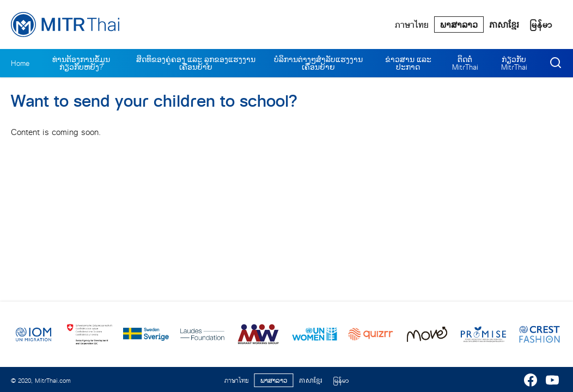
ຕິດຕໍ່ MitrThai (465, 63)
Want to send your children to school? (154, 101)
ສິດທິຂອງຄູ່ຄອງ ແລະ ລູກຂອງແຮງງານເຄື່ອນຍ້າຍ (196, 63)
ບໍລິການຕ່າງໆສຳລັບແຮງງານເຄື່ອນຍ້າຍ (318, 63)
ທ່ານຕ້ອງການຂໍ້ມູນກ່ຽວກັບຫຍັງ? (81, 63)
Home (20, 63)
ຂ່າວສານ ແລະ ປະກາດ (408, 63)
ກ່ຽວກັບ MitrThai (514, 63)
